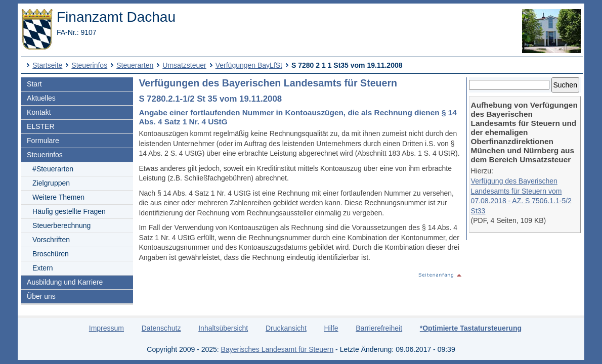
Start (34, 84)
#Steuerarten (53, 169)
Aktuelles (41, 98)
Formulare (43, 141)
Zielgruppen (51, 183)
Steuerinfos (89, 65)
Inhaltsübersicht (223, 328)
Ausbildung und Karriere (65, 282)
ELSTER (40, 126)
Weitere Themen (58, 197)
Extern (42, 268)
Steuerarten (135, 65)
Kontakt (39, 112)
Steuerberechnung (61, 225)
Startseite (47, 65)
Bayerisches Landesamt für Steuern (277, 349)
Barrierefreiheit (379, 328)
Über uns (41, 296)
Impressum (106, 328)
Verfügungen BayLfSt (249, 65)
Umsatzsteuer (184, 65)
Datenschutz (161, 328)
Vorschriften (51, 240)
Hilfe (331, 328)
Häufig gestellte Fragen (69, 211)
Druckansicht (286, 328)
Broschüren (51, 254)
